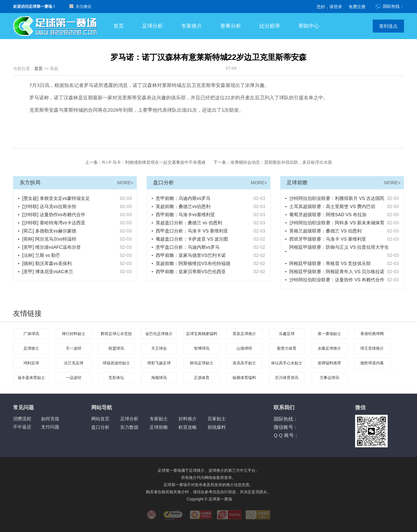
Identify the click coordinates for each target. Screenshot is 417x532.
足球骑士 (31, 348)
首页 (119, 26)
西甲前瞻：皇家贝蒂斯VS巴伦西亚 (191, 272)
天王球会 (159, 348)
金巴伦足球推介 (159, 334)
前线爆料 (217, 427)
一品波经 (74, 378)
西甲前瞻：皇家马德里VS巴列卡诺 (191, 255)
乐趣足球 (287, 334)
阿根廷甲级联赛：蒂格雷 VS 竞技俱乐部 (330, 263)
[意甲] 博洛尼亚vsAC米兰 (48, 272)
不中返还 (22, 427)
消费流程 (22, 419)
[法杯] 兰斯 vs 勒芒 (41, 255)
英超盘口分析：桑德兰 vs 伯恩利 (189, 223)
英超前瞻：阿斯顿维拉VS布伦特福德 (193, 263)
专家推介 (192, 26)
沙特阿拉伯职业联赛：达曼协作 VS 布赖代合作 (337, 280)
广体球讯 (31, 334)
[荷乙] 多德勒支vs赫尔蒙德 (49, 231)
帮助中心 (309, 26)
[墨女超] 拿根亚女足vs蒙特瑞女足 (56, 198)
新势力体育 (287, 348)
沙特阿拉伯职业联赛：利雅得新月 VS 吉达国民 (337, 198)
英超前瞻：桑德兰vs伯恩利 (183, 206)
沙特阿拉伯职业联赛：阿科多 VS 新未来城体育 (337, 223)
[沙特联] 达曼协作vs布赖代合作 (54, 215)
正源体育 (202, 378)
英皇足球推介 (244, 334)
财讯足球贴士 (202, 363)
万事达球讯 (329, 378)
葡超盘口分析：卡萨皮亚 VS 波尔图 (192, 239)
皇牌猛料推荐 (329, 363)
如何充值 (50, 419)
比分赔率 (270, 26)
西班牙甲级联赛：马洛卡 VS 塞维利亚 (328, 239)
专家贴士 (159, 419)
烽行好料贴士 (74, 334)
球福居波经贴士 (116, 363)
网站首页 (100, 419)
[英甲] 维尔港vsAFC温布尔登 (51, 247)
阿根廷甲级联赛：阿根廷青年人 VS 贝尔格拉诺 (337, 272)
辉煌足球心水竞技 (116, 334)
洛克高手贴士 (244, 363)
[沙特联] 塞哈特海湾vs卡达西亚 (54, 223)
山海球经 (244, 348)
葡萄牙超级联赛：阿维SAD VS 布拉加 (328, 215)
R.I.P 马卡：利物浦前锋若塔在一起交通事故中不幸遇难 (154, 162)
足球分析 (152, 26)
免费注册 (357, 7)
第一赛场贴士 (329, 334)
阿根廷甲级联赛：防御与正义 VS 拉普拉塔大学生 (339, 247)
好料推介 (188, 419)
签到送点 (388, 26)
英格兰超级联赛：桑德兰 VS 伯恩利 (325, 231)
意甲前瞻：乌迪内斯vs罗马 (183, 198)
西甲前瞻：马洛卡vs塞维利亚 (185, 215)
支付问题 (50, 427)
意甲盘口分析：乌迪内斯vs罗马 (188, 247)
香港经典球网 (372, 334)
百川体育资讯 (287, 378)
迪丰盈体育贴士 (31, 378)
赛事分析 (231, 26)
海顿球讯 (159, 378)
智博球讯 (202, 348)
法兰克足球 (74, 363)
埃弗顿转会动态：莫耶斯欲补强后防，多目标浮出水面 (281, 162)
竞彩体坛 (116, 378)
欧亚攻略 (188, 427)
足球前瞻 (159, 427)
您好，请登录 (329, 7)
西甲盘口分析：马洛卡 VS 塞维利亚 (192, 231)
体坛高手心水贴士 (287, 363)
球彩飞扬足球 (159, 363)
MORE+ (125, 183)
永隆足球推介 (329, 348)
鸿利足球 (31, 363)
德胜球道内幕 (372, 363)
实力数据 (129, 427)
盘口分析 (100, 427)
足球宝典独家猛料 (202, 334)
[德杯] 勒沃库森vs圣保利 (47, 263)
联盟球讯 (116, 348)
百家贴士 (217, 419)
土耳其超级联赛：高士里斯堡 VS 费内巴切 (332, 206)
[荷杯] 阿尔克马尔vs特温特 (49, 239)
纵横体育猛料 (244, 378)
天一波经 (74, 348)
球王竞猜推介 (372, 348)
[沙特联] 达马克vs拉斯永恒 (49, 206)
